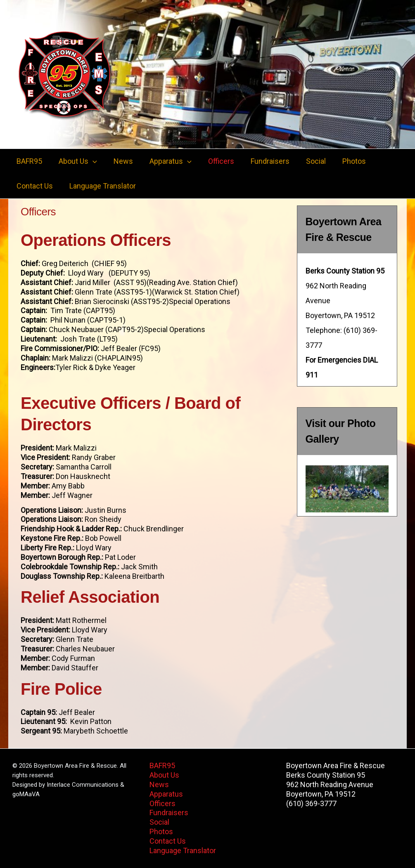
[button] (90, 161)
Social (305, 161)
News (119, 161)
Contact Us (34, 186)
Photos (342, 161)
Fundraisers (261, 161)
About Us (75, 161)
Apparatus (165, 161)
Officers (214, 161)
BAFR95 (28, 161)
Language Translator (100, 186)
